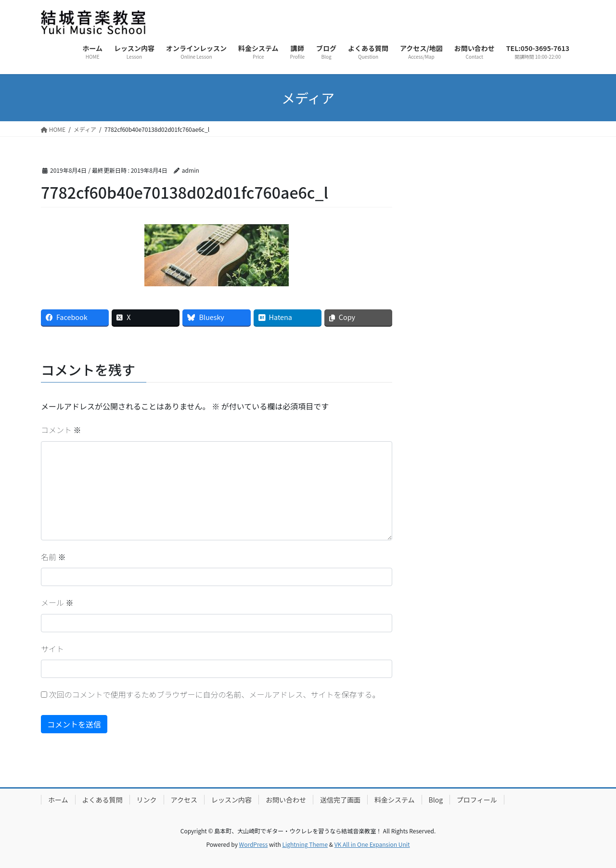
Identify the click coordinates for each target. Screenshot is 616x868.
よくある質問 (103, 800)
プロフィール (477, 800)
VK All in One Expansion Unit (372, 844)
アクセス (184, 800)
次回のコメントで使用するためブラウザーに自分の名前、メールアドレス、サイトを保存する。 (215, 694)
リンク (147, 800)
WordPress (254, 844)
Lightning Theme (305, 844)
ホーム (58, 800)
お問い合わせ (286, 800)
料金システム (395, 800)
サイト (52, 649)
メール (57, 602)
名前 (53, 557)
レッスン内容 (231, 800)
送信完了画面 (340, 800)
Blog (436, 800)
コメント (61, 430)
